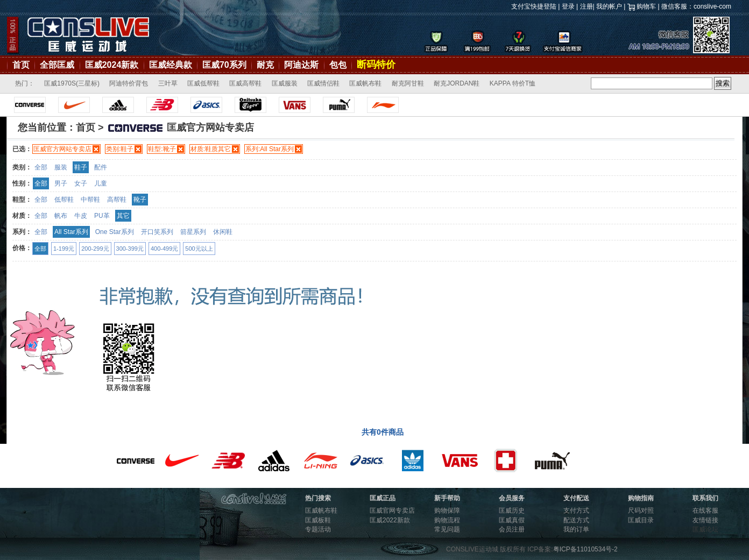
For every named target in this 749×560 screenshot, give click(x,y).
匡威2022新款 (390, 520)
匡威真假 (512, 520)
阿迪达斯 (301, 65)
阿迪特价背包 (129, 83)
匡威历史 (512, 511)
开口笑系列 (157, 232)
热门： (25, 83)
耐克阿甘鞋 (408, 83)
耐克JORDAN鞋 (457, 83)
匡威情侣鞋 (323, 83)
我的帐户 (609, 6)
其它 (123, 216)
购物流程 (447, 520)
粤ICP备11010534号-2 (585, 549)
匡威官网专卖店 (392, 511)
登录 (568, 6)
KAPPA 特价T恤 (513, 83)
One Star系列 (115, 232)
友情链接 (705, 520)
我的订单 (576, 529)
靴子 (140, 200)
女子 (81, 183)
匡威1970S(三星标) (72, 83)
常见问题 (447, 529)
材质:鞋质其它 (211, 149)
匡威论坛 (705, 529)
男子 (61, 183)
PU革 (102, 216)
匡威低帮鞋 (203, 83)
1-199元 (64, 249)
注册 (587, 6)
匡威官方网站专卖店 (62, 149)
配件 (101, 167)
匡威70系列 (224, 65)
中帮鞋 (90, 200)
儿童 (101, 183)
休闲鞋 (223, 232)
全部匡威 (57, 65)
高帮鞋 (117, 200)
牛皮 (81, 216)
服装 (61, 167)
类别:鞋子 (120, 149)
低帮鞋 (64, 200)
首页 (21, 65)
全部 (41, 167)
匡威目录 (641, 520)
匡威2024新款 (112, 65)
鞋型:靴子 (162, 149)
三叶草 (168, 83)
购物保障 (447, 511)
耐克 (265, 65)
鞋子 (81, 167)
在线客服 (705, 511)
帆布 (61, 216)
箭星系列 (193, 232)
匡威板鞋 (318, 520)
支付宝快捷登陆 (534, 6)
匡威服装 (285, 83)
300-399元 (130, 249)
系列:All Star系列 (270, 149)
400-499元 (164, 249)
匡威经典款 (171, 65)
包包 (338, 65)
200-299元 (95, 249)
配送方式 (576, 520)
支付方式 (576, 511)
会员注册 (512, 529)
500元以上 (199, 249)
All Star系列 (71, 232)
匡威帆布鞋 (365, 83)
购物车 (646, 6)
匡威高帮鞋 (245, 83)
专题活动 (318, 529)
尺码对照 (641, 511)
